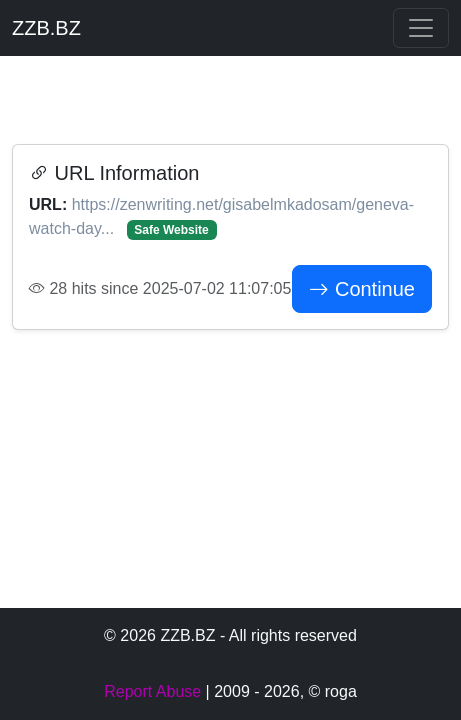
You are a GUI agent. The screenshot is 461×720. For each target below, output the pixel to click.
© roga (333, 691)
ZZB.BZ (46, 28)
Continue (362, 289)
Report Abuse (152, 691)
